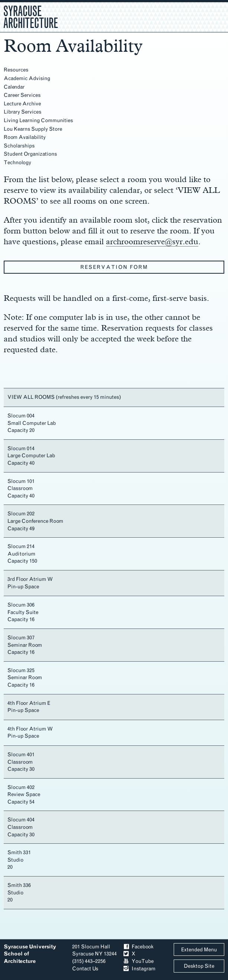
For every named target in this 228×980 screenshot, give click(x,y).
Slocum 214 (21, 546)
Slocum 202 (21, 514)
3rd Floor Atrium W (30, 579)
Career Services (22, 95)
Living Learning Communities (38, 120)
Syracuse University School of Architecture (30, 954)
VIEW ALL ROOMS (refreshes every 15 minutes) (64, 397)
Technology (17, 163)
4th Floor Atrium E (29, 703)
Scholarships (19, 146)
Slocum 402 (21, 787)
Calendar (14, 87)
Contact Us (85, 969)
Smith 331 (19, 852)
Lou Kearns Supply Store (33, 129)
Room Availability (25, 137)
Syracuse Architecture (31, 16)
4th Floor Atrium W (30, 729)
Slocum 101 (21, 481)
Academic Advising (27, 78)
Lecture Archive (22, 104)
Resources (16, 70)
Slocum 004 (21, 416)
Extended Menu (199, 950)
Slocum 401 (21, 755)
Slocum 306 (21, 605)
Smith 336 (19, 885)
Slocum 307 (21, 638)
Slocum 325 (21, 670)
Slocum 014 (21, 448)
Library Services (23, 112)
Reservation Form (114, 267)
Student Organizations (30, 154)
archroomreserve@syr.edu (152, 241)
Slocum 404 (21, 820)
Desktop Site (199, 966)
